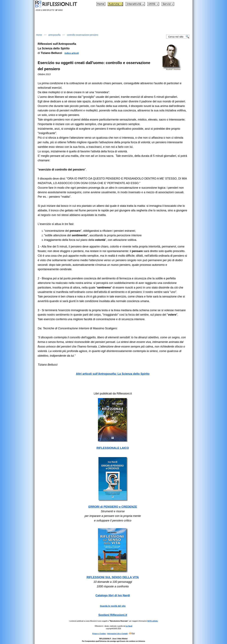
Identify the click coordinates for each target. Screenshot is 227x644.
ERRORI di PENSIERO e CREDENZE (113, 507)
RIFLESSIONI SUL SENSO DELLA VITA (113, 577)
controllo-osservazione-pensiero (82, 35)
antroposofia (54, 35)
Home (39, 35)
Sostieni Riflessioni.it (113, 615)
